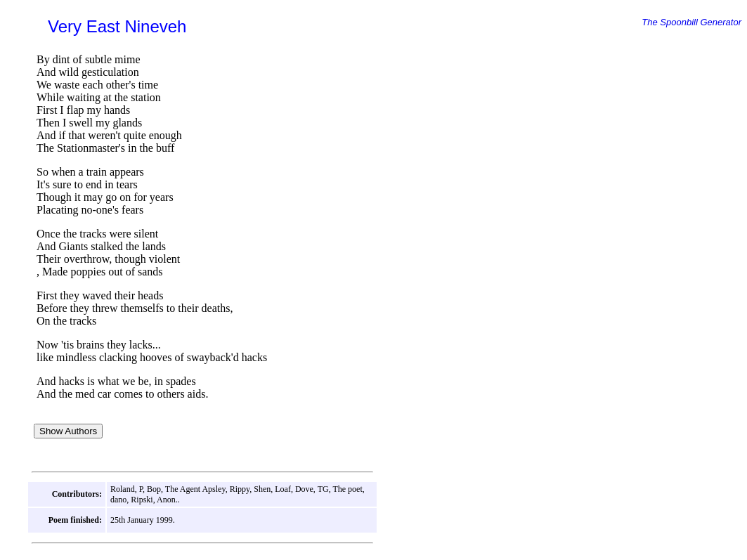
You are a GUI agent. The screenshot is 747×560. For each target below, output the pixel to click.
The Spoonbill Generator (691, 22)
